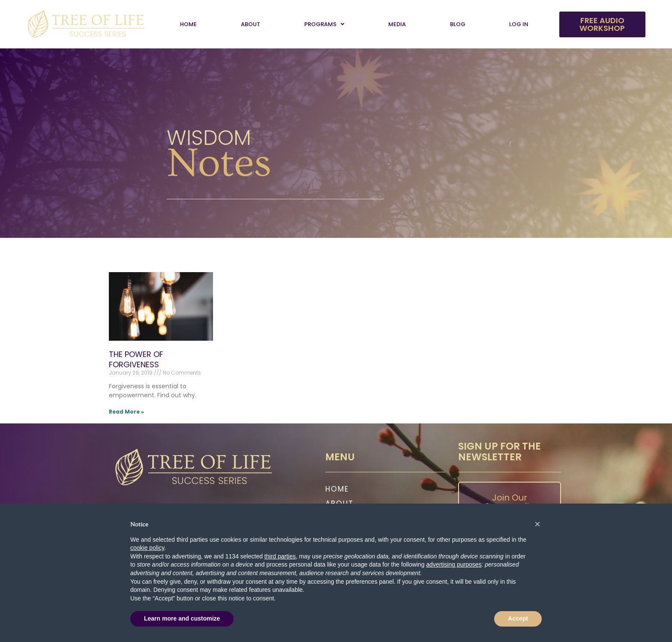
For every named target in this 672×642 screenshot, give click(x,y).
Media (397, 24)
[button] (537, 524)
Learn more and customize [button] (182, 618)
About (250, 24)
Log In (519, 24)
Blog (458, 24)
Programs (324, 24)
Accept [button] (518, 618)
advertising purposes (454, 564)
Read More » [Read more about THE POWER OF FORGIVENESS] (126, 412)
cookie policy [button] (147, 548)
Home (188, 24)
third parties (280, 556)
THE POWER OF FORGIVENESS (136, 359)
